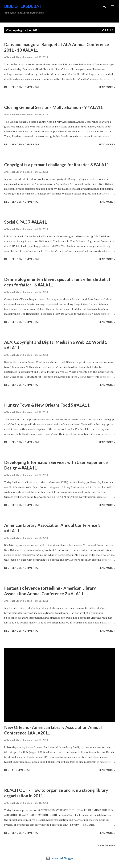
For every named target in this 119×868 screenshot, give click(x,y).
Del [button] (6, 87)
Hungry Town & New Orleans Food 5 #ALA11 (47, 405)
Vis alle (107, 30)
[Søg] (104, 6)
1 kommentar (21, 770)
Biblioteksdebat (23, 6)
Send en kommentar (26, 87)
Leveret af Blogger (59, 858)
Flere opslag (106, 845)
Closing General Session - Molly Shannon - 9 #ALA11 (54, 107)
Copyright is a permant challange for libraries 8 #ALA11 (57, 165)
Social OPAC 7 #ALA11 (26, 222)
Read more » (107, 87)
